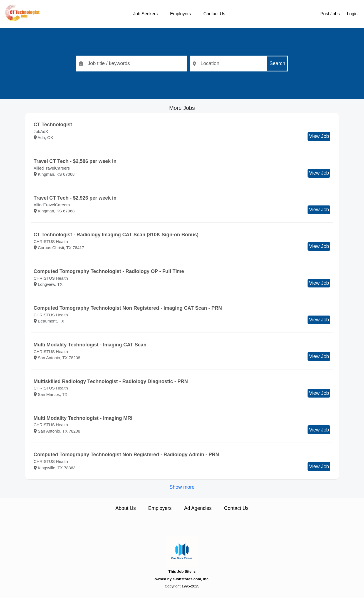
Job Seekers (145, 14)
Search (277, 63)
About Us (126, 508)
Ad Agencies (198, 508)
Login (352, 14)
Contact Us (214, 14)
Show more (182, 487)
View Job (319, 136)
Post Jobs (330, 14)
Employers (181, 14)
